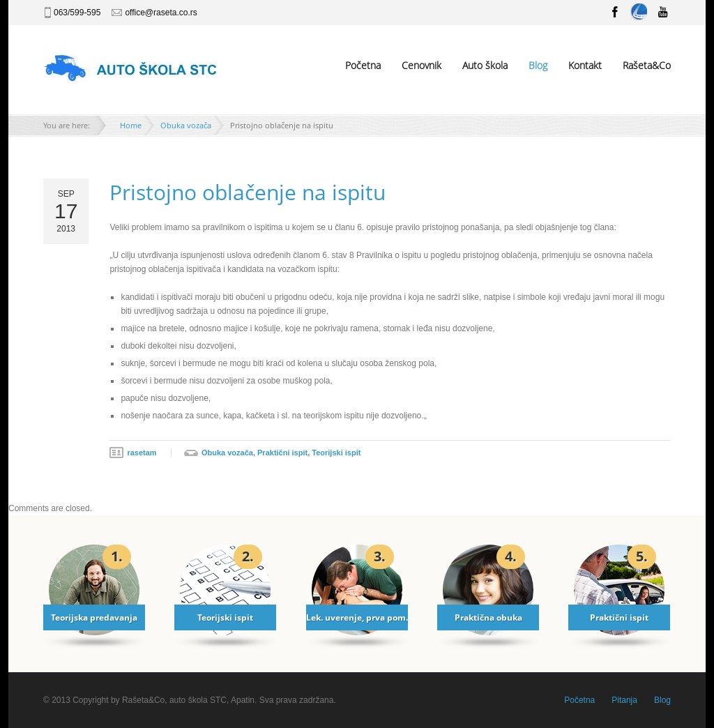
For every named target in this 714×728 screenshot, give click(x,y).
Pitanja (624, 700)
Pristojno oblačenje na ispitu (248, 192)
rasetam (142, 453)
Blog (538, 65)
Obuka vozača (186, 125)
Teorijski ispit (336, 453)
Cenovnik (421, 65)
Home (131, 125)
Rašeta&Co (647, 65)
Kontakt (585, 65)
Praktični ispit (282, 453)
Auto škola (485, 65)
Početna (363, 65)
